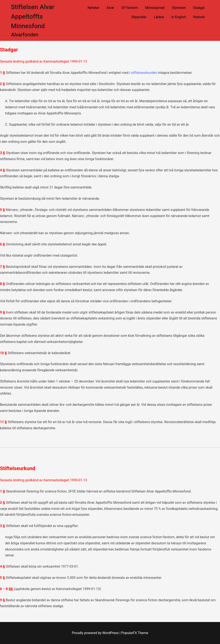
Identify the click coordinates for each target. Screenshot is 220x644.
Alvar (110, 8)
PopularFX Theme (135, 633)
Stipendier (139, 17)
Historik (199, 17)
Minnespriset (155, 8)
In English (179, 17)
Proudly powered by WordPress (96, 633)
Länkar (159, 17)
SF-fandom (130, 8)
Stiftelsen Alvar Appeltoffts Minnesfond (33, 16)
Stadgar (199, 8)
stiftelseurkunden (144, 73)
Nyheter (93, 8)
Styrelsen (179, 8)
